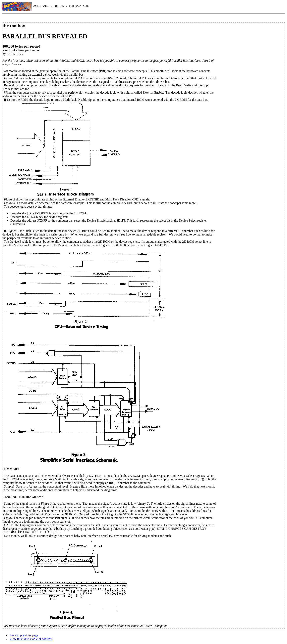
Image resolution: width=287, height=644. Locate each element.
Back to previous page (24, 635)
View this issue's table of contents (31, 639)
